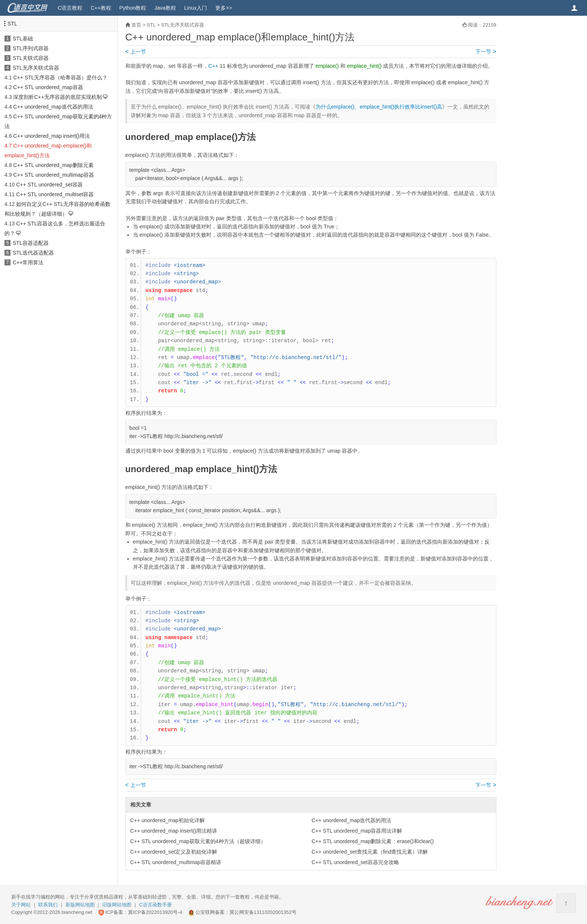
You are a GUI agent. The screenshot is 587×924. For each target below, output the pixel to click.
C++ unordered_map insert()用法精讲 (174, 831)
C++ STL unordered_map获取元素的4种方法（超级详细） (198, 841)
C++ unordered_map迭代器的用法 (53, 107)
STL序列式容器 (31, 48)
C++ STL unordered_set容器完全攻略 (355, 862)
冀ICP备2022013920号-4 (155, 912)
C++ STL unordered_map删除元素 (53, 165)
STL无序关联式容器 (36, 68)
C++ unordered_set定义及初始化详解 (174, 852)
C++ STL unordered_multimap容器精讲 (176, 862)
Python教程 (133, 8)
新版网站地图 (80, 905)
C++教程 (101, 8)
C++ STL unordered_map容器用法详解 (357, 831)
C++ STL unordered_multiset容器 (55, 194)
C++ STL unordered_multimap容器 (54, 175)
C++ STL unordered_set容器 (49, 185)
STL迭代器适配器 (33, 253)
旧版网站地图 (117, 905)
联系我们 (48, 905)
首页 (136, 25)
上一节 (136, 52)
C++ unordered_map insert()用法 (51, 136)
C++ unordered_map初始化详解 (168, 820)
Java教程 (165, 8)
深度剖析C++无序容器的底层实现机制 (57, 97)
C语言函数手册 (156, 905)
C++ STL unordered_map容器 (48, 87)
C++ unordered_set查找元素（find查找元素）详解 (370, 852)
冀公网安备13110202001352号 (263, 912)
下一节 (486, 52)
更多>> (223, 8)
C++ (213, 66)
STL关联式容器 (31, 58)
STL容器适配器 (31, 243)
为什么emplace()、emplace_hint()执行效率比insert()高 (379, 107)
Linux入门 (196, 8)
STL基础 (23, 39)
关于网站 (21, 905)
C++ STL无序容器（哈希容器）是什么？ (60, 77)
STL (12, 24)
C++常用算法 (28, 262)
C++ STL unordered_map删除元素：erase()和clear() (372, 841)
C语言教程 (70, 8)
